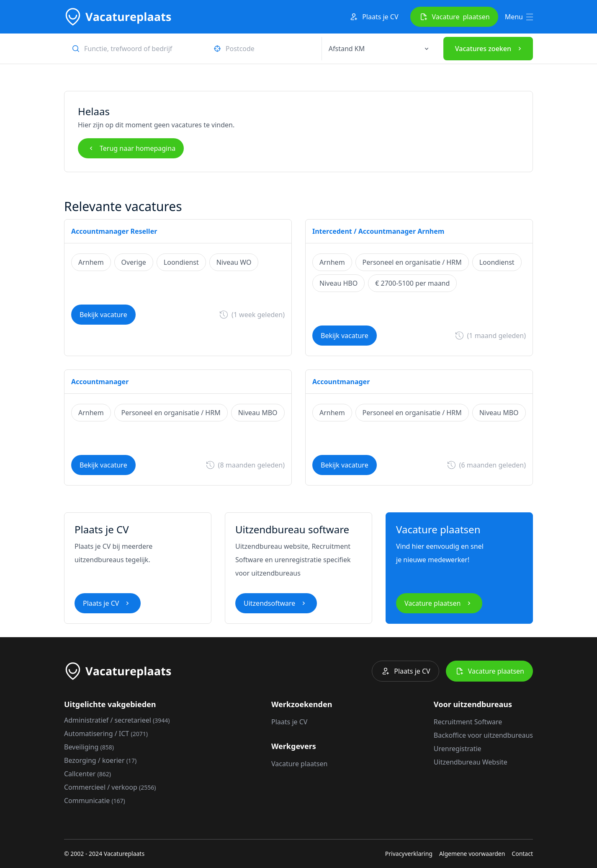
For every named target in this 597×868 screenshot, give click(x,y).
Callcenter (87, 774)
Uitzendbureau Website (471, 762)
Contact (522, 854)
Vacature (454, 17)
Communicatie (95, 801)
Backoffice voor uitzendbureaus (483, 735)
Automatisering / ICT (106, 734)
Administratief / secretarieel (117, 720)
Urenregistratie (458, 749)
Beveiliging (89, 747)
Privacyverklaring (409, 854)
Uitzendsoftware (276, 603)
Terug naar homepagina (131, 148)
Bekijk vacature (103, 315)
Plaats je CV (373, 17)
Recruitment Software (468, 722)
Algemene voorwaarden (472, 854)
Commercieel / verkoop (110, 787)
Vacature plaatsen (439, 603)
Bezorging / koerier (100, 760)
